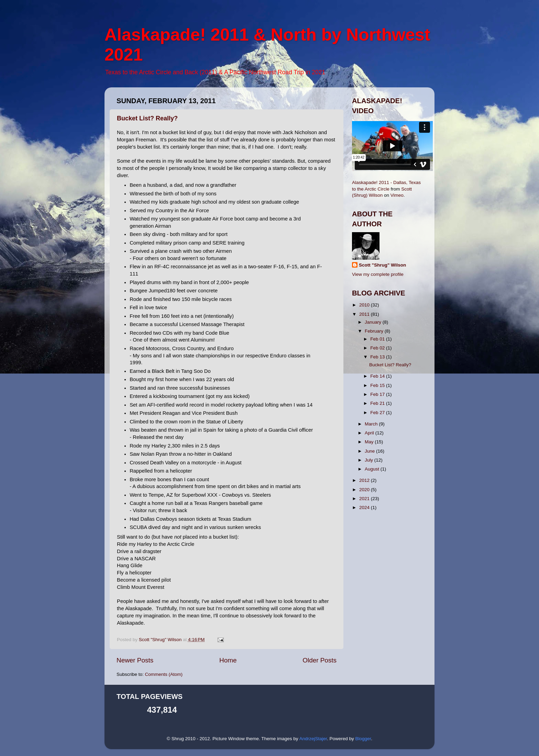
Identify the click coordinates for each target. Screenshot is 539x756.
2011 (365, 314)
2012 (365, 480)
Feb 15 (378, 385)
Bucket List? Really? (147, 118)
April (370, 433)
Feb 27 (378, 413)
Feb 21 (378, 403)
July (370, 460)
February (375, 331)
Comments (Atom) (164, 674)
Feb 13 (378, 357)
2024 (365, 507)
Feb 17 (378, 394)
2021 (365, 499)
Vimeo (397, 195)
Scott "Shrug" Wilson (382, 265)
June (370, 451)
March (372, 424)
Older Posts (320, 660)
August (373, 469)
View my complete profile (378, 274)
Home (228, 660)
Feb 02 (378, 348)
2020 (365, 490)
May (370, 442)
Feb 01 (378, 339)
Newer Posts (135, 660)
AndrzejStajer (313, 739)
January (374, 322)
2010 (365, 305)
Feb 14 (378, 376)
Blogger (363, 739)
